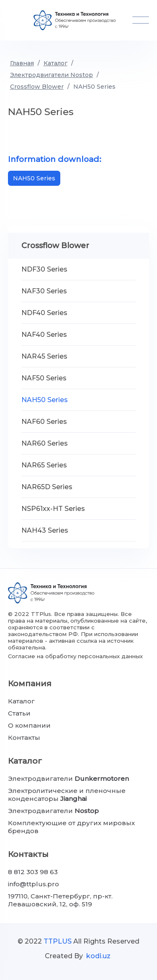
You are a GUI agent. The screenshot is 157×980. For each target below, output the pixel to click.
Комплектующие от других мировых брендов (71, 827)
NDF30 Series (44, 269)
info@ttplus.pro (33, 884)
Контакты (24, 738)
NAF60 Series (44, 422)
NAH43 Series (45, 530)
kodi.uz (98, 956)
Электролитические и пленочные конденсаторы (67, 795)
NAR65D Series (47, 487)
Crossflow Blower (37, 87)
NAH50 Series (94, 87)
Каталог (55, 63)
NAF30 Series (44, 291)
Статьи (19, 713)
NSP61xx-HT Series (53, 509)
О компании (29, 725)
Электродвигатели (68, 779)
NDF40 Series (44, 313)
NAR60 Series (45, 443)
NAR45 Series (44, 356)
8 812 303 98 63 (33, 872)
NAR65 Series (44, 465)
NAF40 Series (44, 335)
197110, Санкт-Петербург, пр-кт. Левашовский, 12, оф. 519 (60, 900)
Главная (22, 63)
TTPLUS (58, 941)
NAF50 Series (44, 378)
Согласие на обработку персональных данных (75, 656)
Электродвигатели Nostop (51, 75)
